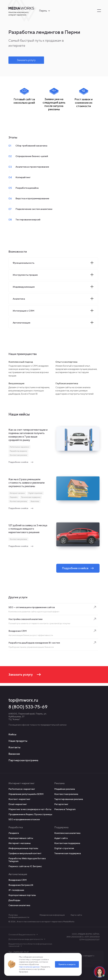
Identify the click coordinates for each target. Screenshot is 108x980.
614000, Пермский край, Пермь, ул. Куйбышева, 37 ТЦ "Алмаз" (27, 716)
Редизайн (14, 498)
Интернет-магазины (20, 843)
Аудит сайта (61, 838)
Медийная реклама (65, 789)
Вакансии (14, 754)
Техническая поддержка (31, 498)
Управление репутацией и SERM (26, 794)
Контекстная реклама (19, 456)
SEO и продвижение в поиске (24, 819)
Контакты (14, 747)
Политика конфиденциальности (19, 916)
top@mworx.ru (23, 700)
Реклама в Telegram (65, 809)
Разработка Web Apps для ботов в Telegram (27, 860)
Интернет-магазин (18, 494)
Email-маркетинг (18, 804)
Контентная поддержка (67, 843)
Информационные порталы (23, 848)
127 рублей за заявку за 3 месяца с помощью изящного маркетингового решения (28, 531)
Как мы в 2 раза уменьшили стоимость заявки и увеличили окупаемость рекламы (27, 485)
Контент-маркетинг (19, 799)
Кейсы (12, 734)
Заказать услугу (26, 60)
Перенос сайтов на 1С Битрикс (25, 866)
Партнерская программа (23, 760)
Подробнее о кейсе (21, 463)
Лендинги (14, 833)
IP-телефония (16, 890)
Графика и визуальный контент (25, 853)
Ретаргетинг (61, 804)
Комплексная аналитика (67, 833)
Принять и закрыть (67, 964)
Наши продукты (18, 741)
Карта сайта (76, 915)
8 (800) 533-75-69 (28, 707)
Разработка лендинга (19, 452)
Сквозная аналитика (19, 905)
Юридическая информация (52, 915)
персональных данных (29, 967)
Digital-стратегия (35, 494)
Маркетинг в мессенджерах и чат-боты (30, 809)
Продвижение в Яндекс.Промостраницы (30, 814)
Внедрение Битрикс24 (21, 885)
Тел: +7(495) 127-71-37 (19, 952)
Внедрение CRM (18, 880)
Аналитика (35, 502)
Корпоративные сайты (21, 838)
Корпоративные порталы (22, 895)
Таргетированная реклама (69, 799)
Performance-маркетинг (20, 448)
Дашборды (14, 900)
